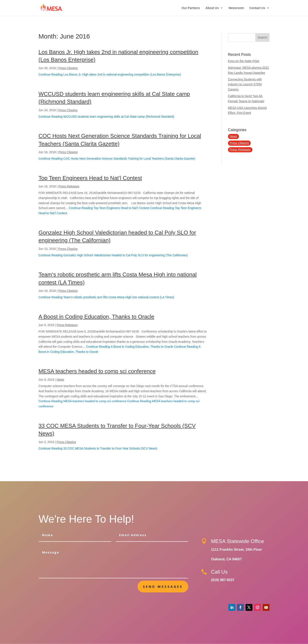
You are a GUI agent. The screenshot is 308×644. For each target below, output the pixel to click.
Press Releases (69, 186)
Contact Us (257, 8)
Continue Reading (110, 74)
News (60, 380)
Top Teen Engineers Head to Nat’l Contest (90, 178)
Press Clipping (68, 68)
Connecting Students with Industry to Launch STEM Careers (245, 85)
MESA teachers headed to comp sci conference (97, 371)
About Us (212, 8)
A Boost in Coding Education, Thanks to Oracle (96, 317)
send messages (163, 586)
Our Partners (191, 8)
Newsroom (236, 8)
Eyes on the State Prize (244, 61)
